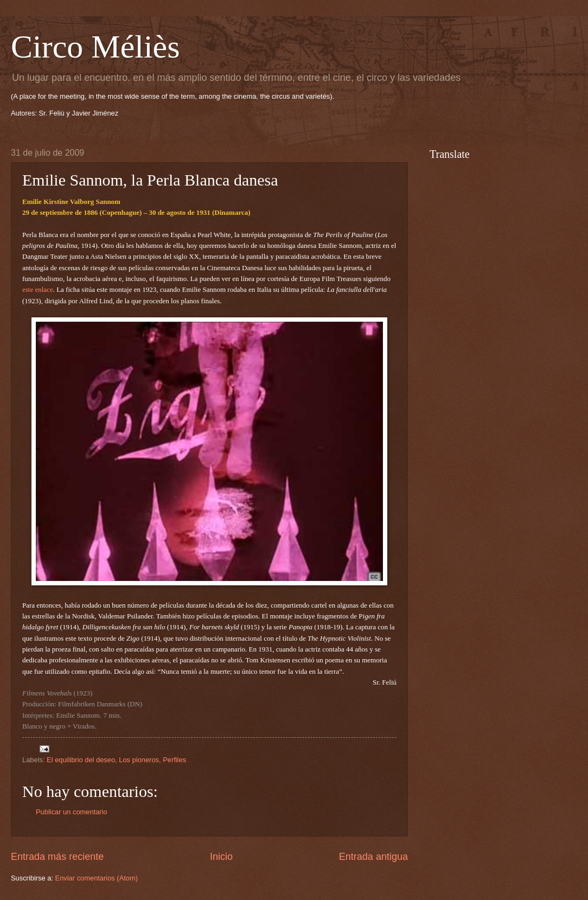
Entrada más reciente (57, 857)
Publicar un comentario (72, 812)
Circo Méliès (95, 47)
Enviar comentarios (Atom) (97, 878)
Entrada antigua (373, 857)
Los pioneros (139, 760)
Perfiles (174, 760)
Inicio (221, 857)
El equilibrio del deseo (81, 760)
